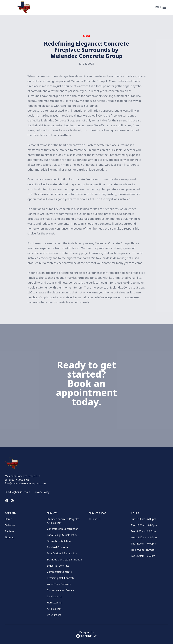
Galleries (10, 525)
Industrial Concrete (58, 566)
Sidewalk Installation (59, 541)
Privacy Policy (42, 492)
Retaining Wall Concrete (61, 578)
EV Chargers (54, 615)
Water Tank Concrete (59, 584)
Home (8, 519)
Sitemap (10, 537)
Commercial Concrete (59, 572)
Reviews (10, 531)
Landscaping (54, 596)
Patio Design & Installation (62, 535)
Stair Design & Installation (62, 553)
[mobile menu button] (164, 7)
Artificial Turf (54, 609)
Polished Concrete (57, 547)
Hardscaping (54, 603)
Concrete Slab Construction (63, 529)
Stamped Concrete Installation (64, 560)
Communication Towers (61, 590)
